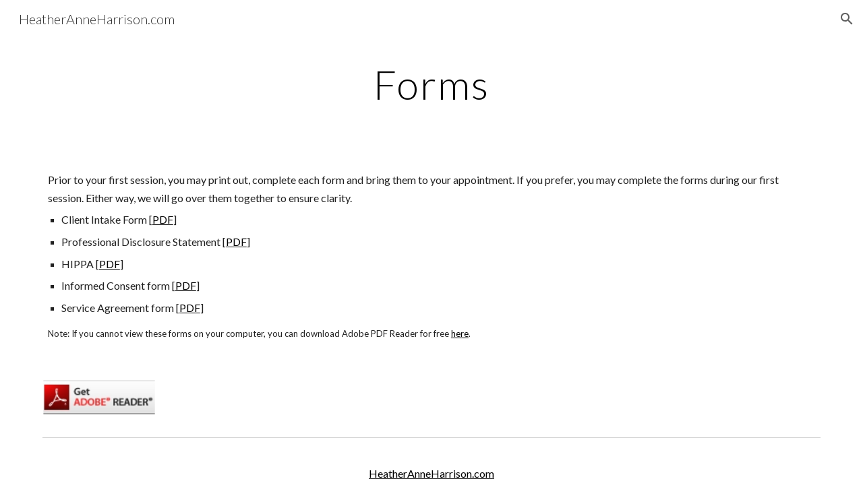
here (460, 334)
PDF (163, 219)
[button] (847, 19)
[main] (431, 84)
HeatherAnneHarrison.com (431, 473)
